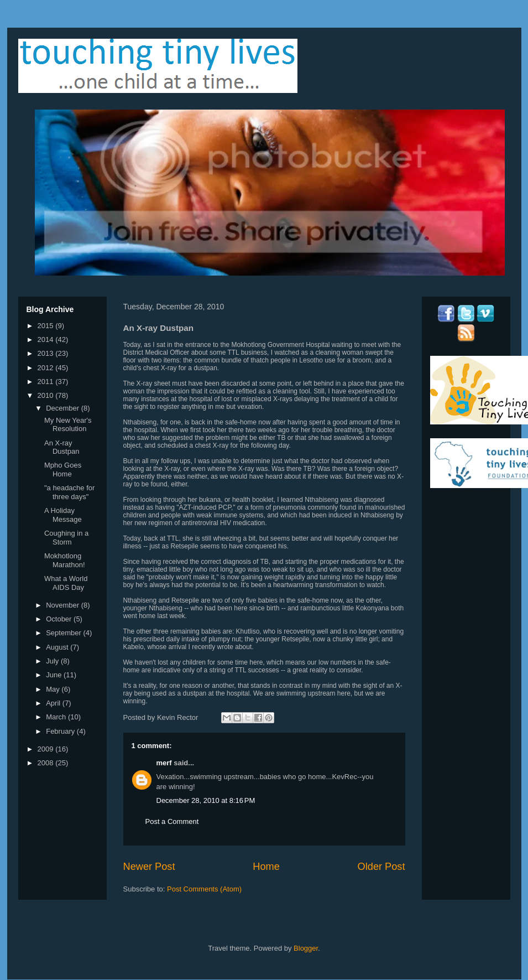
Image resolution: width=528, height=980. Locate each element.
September (64, 633)
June (55, 675)
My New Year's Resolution (68, 425)
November (64, 605)
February (61, 731)
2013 (47, 353)
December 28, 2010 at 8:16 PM (206, 800)
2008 (47, 763)
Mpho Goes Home (63, 470)
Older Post (381, 867)
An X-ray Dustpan (62, 447)
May (54, 689)
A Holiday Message (63, 515)
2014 (47, 339)
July (53, 661)
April (54, 703)
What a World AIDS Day (66, 583)
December (64, 408)
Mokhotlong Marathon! (65, 560)
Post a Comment (172, 821)
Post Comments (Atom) (204, 889)
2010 (47, 395)
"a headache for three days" (69, 492)
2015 (47, 326)
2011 (47, 382)
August (58, 647)
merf (164, 763)
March (57, 717)
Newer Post (149, 867)
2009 (47, 749)
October (60, 619)
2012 (47, 368)
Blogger (306, 948)
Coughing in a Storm (66, 538)
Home (266, 867)
